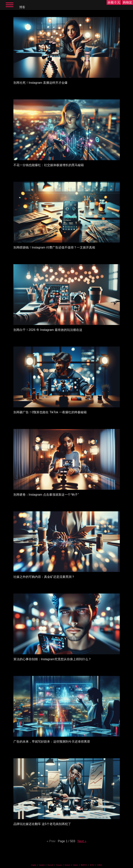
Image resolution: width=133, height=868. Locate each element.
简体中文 (84, 865)
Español (42, 865)
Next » (82, 841)
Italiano (76, 865)
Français (59, 865)
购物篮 (127, 2)
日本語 (100, 865)
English (34, 865)
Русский (50, 865)
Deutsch (67, 865)
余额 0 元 (114, 2)
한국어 (92, 865)
